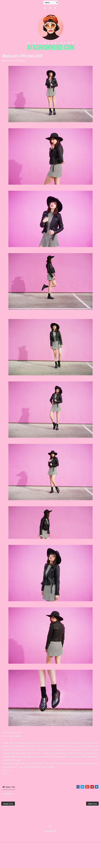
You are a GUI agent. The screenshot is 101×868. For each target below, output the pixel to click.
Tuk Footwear (15, 736)
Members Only (15, 733)
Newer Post (8, 804)
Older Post (92, 804)
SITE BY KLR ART (51, 854)
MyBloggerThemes (44, 857)
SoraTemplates (17, 857)
